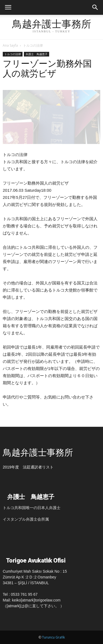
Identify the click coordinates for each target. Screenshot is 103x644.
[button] (95, 7)
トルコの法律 (33, 45)
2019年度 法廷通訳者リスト (28, 467)
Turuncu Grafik (53, 637)
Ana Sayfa (10, 45)
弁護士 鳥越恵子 (37, 54)
